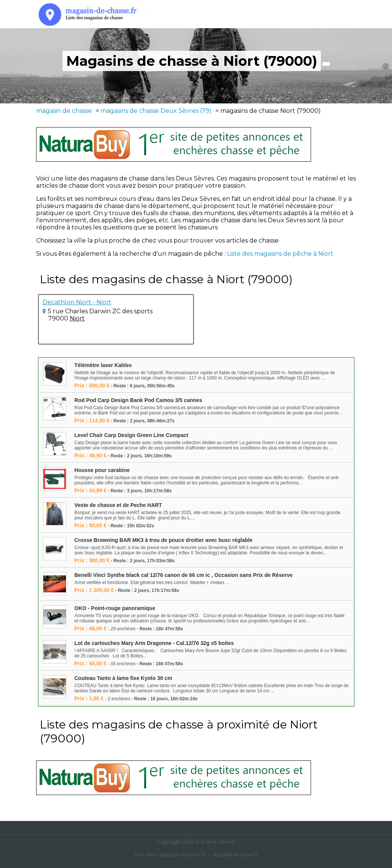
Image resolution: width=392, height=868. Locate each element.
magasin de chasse (64, 111)
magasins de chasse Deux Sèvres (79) (156, 111)
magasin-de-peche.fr (182, 854)
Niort (77, 318)
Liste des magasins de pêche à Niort (280, 254)
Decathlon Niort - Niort (77, 302)
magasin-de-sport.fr (235, 854)
